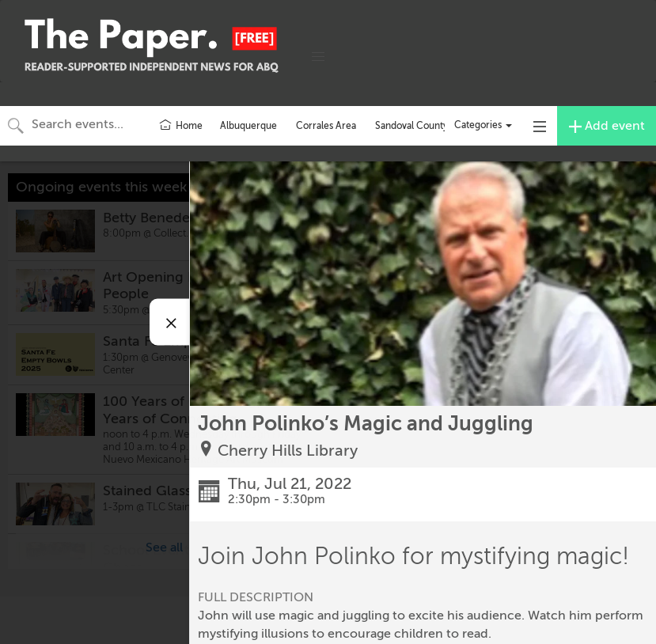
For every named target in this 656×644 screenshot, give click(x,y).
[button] (318, 57)
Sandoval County (411, 126)
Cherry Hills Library (288, 451)
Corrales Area (326, 126)
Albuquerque (248, 126)
